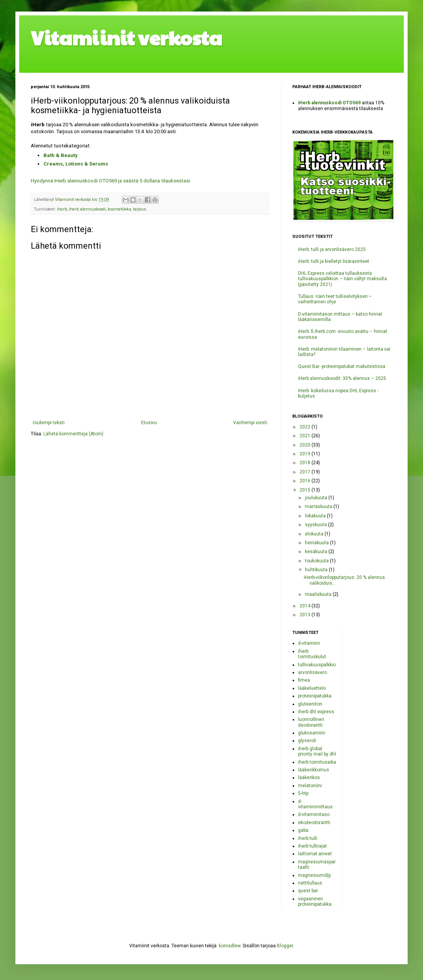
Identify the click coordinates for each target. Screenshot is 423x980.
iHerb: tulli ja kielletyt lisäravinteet (334, 261)
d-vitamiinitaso (314, 814)
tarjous (140, 209)
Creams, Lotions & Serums (76, 164)
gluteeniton (310, 704)
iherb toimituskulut (312, 654)
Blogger (285, 946)
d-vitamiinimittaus (315, 804)
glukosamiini (312, 733)
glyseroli (307, 741)
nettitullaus (310, 883)
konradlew (230, 946)
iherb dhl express (316, 712)
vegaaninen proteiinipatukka (315, 901)
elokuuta (315, 534)
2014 (306, 606)
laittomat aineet (315, 854)
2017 (306, 472)
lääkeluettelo (312, 688)
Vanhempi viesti (250, 423)
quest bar (308, 891)
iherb (62, 209)
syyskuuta (316, 525)
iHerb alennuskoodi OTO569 (329, 103)
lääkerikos (309, 778)
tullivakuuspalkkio (317, 665)
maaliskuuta (319, 594)
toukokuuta (317, 561)
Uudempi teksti (49, 423)
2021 (306, 436)
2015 (306, 490)
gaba (303, 830)
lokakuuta (316, 516)
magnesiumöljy (315, 875)
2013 (306, 615)
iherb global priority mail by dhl (317, 751)
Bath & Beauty (61, 155)
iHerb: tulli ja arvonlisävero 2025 (332, 249)
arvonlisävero (312, 672)
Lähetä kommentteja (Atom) (73, 434)
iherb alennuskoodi (87, 209)
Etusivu (149, 423)
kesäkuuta (317, 552)
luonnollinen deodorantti (311, 722)
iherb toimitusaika (317, 762)
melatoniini (310, 786)
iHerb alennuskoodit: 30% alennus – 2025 (342, 378)
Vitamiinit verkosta (127, 37)
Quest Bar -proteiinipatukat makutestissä (342, 366)
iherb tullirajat (312, 846)
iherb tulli (308, 838)
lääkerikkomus (314, 770)
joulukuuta (317, 498)
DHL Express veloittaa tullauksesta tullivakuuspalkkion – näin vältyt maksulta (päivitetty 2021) (342, 279)
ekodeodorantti (314, 823)
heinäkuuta (317, 543)
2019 (306, 454)
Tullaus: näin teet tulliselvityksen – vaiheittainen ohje (335, 299)
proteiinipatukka (315, 696)
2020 (306, 445)
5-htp (303, 793)
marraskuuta (319, 507)
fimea (304, 680)
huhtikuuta (317, 570)
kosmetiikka (119, 209)
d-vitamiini (309, 643)
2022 (306, 427)
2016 (306, 481)
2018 (306, 463)
